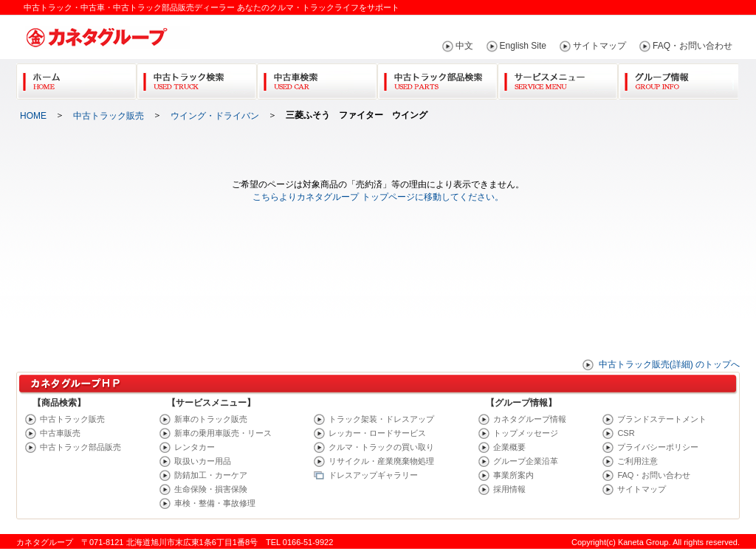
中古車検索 (317, 79)
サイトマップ (599, 46)
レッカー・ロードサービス (377, 433)
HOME (33, 116)
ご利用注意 (638, 461)
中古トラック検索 (197, 79)
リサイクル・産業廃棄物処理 (381, 461)
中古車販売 (60, 433)
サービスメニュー (558, 79)
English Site (523, 46)
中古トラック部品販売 (80, 447)
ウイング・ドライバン (215, 116)
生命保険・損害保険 (211, 489)
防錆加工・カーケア (211, 475)
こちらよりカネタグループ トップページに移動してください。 (378, 197)
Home (76, 79)
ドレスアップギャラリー (373, 475)
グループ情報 (678, 79)
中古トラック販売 (109, 116)
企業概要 (509, 447)
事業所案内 (513, 475)
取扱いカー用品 (203, 461)
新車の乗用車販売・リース (223, 433)
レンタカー (195, 447)
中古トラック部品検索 (437, 79)
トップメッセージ (526, 433)
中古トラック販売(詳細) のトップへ (669, 364)
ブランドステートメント (662, 419)
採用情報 (509, 489)
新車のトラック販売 (211, 419)
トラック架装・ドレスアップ (381, 419)
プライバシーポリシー (658, 447)
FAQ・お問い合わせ (693, 46)
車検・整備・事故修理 (215, 503)
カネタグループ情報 (530, 419)
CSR (626, 433)
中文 (464, 46)
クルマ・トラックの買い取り (381, 447)
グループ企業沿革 (526, 461)
